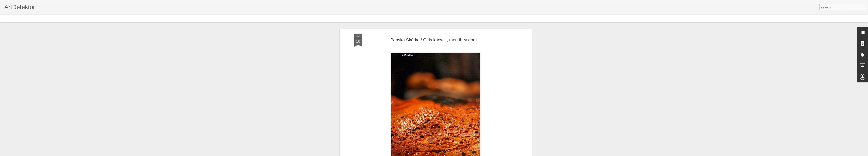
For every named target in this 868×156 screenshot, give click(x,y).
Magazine (35, 18)
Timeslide (93, 18)
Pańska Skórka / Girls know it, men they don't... (436, 40)
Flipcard (20, 18)
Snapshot (78, 18)
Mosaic (50, 18)
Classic (7, 18)
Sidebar (63, 18)
